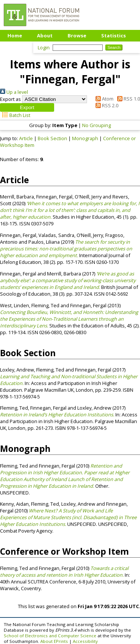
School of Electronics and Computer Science (50, 636)
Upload (17, 47)
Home (15, 36)
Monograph (85, 138)
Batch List (15, 115)
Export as (10, 99)
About (45, 36)
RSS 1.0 (127, 99)
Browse (77, 36)
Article (26, 138)
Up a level (14, 92)
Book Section (52, 138)
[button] (27, 107)
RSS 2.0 (106, 105)
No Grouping (97, 125)
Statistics (113, 36)
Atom (103, 99)
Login (44, 47)
